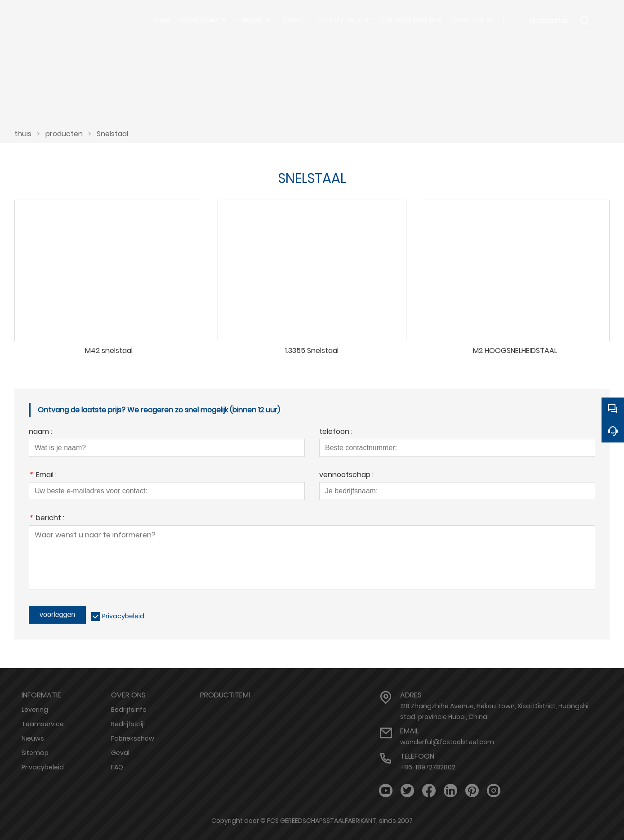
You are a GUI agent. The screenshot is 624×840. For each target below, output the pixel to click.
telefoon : (336, 432)
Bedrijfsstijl (128, 724)
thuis (23, 134)
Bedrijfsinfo (129, 710)
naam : (40, 432)
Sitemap (35, 753)
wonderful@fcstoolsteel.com (447, 742)
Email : (43, 476)
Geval (120, 753)
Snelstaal (112, 134)
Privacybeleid (123, 616)
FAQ (117, 767)
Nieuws (33, 738)
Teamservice (43, 724)
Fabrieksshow (133, 738)
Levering (35, 710)
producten (64, 134)
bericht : (47, 519)
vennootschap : (346, 476)
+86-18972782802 (428, 767)
